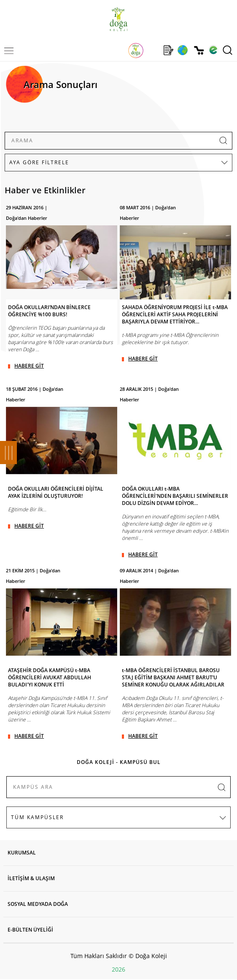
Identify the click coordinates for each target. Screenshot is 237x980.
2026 (118, 969)
